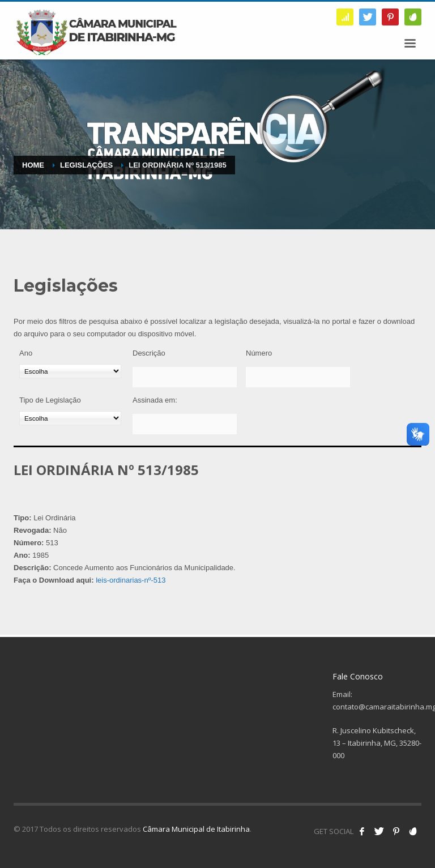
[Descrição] (185, 377)
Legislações (86, 165)
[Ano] (70, 371)
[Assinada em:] (185, 424)
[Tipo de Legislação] (70, 418)
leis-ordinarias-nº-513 (131, 580)
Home (33, 165)
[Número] (298, 377)
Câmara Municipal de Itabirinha (196, 829)
